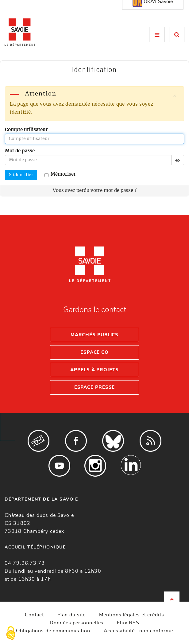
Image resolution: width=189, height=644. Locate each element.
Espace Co (94, 352)
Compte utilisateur (26, 130)
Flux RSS (128, 623)
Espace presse (95, 387)
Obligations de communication (53, 631)
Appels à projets (94, 370)
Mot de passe (20, 151)
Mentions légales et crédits (131, 615)
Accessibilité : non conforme (138, 631)
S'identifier (21, 175)
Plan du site (72, 615)
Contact (34, 615)
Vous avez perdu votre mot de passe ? (95, 191)
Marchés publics (95, 335)
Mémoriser (60, 175)
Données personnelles (77, 623)
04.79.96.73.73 (25, 563)
